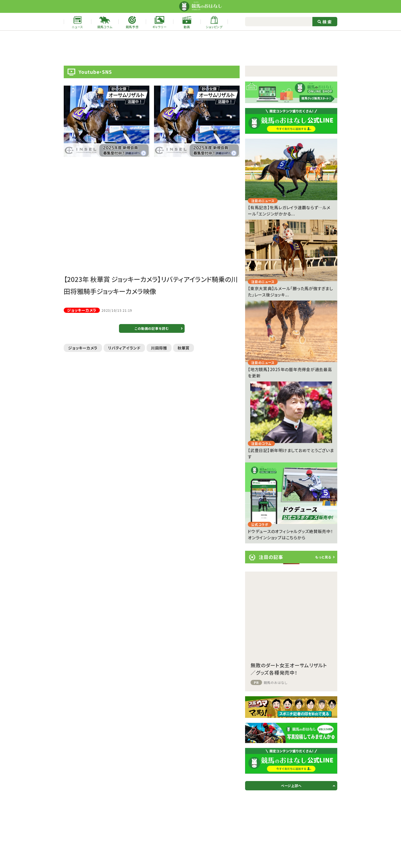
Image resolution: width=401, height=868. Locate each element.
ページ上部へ (291, 786)
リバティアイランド (124, 348)
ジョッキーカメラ (83, 348)
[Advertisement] (201, 48)
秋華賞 (184, 348)
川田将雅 (159, 348)
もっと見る (323, 557)
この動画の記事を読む (152, 328)
